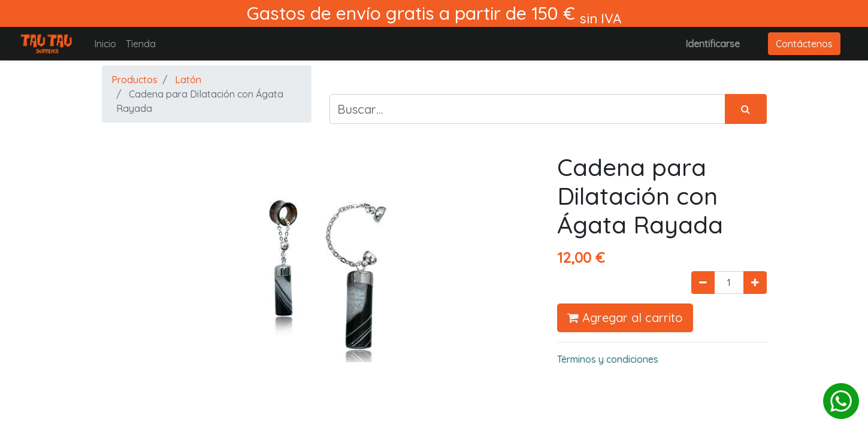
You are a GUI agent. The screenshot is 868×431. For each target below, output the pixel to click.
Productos (134, 80)
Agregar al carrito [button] (625, 318)
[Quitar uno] (703, 283)
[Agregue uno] (755, 283)
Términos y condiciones (608, 359)
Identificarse (713, 44)
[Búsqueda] (746, 109)
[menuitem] (105, 44)
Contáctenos (804, 44)
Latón (188, 80)
